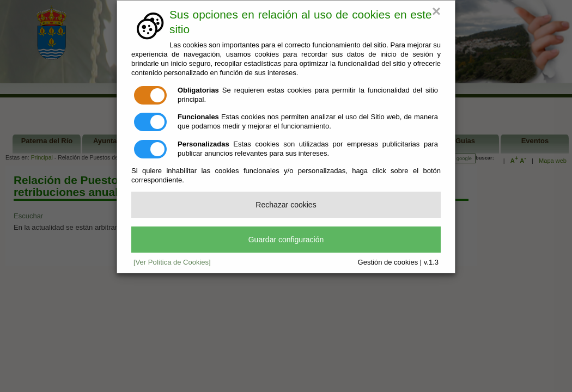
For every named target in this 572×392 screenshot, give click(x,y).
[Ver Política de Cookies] (172, 262)
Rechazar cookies (286, 205)
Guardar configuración (286, 240)
